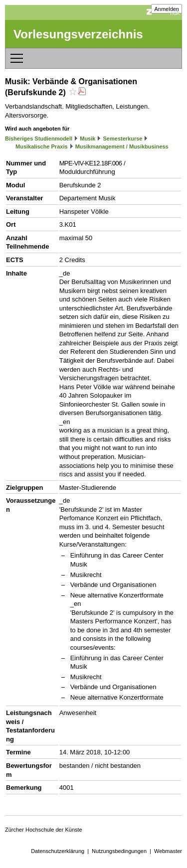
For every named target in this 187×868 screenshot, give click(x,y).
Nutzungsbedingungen (119, 851)
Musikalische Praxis (42, 146)
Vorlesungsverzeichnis (78, 34)
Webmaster (168, 851)
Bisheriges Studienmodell (39, 139)
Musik (88, 139)
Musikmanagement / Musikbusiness (122, 146)
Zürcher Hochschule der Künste (44, 830)
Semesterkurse (123, 139)
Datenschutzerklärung (58, 851)
